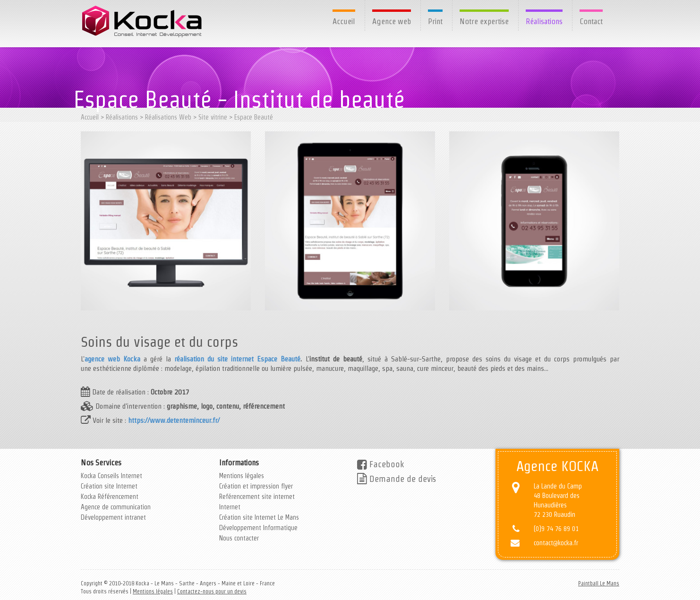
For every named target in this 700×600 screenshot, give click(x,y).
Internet (230, 507)
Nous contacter (239, 538)
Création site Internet (109, 486)
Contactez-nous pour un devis (212, 591)
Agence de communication (116, 507)
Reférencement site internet (257, 497)
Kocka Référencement (110, 497)
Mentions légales (242, 476)
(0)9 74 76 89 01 (556, 529)
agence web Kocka (112, 359)
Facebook (380, 464)
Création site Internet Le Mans (259, 517)
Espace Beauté (254, 117)
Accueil (344, 21)
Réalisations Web (168, 117)
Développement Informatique (258, 528)
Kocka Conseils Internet (111, 476)
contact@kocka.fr (556, 543)
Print (435, 21)
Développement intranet (113, 517)
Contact (591, 21)
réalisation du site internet (214, 359)
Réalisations (544, 21)
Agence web (392, 21)
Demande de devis (397, 479)
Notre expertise (484, 21)
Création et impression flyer (256, 486)
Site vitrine (213, 117)
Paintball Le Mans (599, 583)
